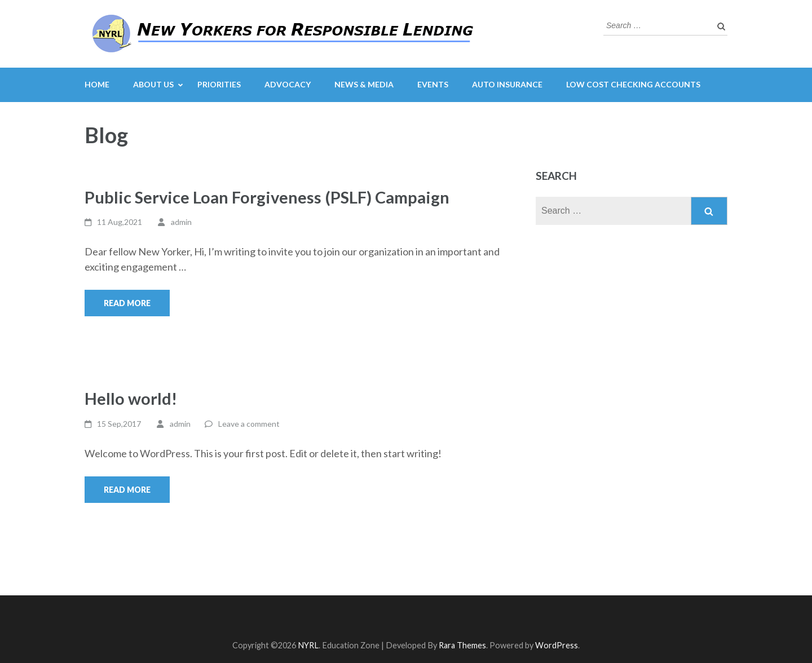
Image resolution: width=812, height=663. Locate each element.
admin (181, 222)
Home (97, 84)
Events (433, 84)
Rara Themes (462, 645)
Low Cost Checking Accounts (633, 84)
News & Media (364, 84)
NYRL (308, 645)
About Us (153, 84)
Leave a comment (249, 424)
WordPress (557, 645)
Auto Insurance (507, 84)
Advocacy (288, 84)
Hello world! (131, 398)
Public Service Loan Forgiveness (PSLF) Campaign (267, 197)
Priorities (219, 84)
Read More (127, 303)
